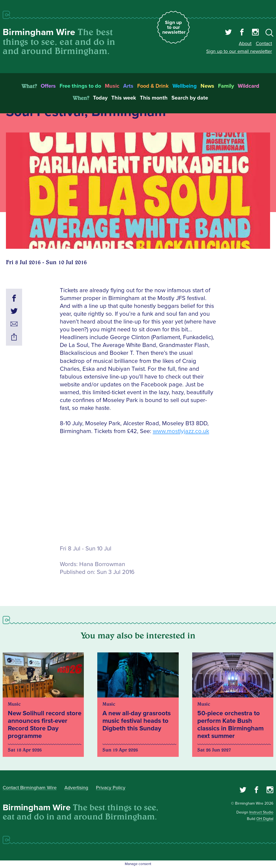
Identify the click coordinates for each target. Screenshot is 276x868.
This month (154, 98)
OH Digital (265, 819)
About (245, 43)
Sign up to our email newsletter (239, 51)
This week (124, 98)
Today (100, 98)
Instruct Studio (261, 812)
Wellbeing (185, 86)
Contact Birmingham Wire (30, 788)
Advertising (76, 788)
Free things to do (80, 86)
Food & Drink (153, 86)
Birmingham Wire (39, 32)
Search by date (190, 98)
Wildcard (249, 86)
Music (112, 86)
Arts (128, 86)
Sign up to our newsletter (174, 27)
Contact (264, 43)
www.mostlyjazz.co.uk (181, 431)
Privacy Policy (111, 788)
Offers (48, 86)
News (207, 86)
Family (226, 86)
